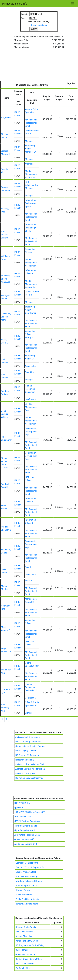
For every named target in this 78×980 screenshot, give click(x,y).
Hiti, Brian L (6, 118)
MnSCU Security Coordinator (28, 742)
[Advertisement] (39, 67)
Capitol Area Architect (26, 872)
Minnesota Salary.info (15, 4)
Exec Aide (30, 372)
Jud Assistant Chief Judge (27, 737)
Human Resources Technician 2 (31, 687)
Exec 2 (28, 567)
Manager (29, 141)
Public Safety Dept (24, 895)
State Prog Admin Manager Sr (30, 149)
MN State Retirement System (29, 881)
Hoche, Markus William (4, 235)
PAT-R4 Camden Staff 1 (25, 839)
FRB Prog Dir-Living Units (25, 826)
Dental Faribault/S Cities (27, 941)
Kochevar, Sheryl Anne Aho (6, 279)
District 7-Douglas (24, 936)
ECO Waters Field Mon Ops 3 (27, 835)
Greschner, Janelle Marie (6, 317)
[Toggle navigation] (72, 4)
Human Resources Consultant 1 (31, 389)
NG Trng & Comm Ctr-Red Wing (30, 945)
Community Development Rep (31, 432)
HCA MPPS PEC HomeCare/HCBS (30, 812)
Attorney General (23, 890)
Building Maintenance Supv (31, 407)
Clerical (28, 713)
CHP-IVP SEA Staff (23, 803)
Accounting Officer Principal (30, 334)
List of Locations (39, 25)
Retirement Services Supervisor (30, 778)
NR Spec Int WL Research (27, 755)
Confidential (31, 366)
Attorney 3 (30, 164)
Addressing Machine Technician (30, 769)
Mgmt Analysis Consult (25, 830)
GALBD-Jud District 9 (25, 954)
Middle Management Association (31, 174)
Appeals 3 (18, 808)
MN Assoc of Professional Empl (31, 123)
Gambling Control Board (27, 863)
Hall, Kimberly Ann (5, 708)
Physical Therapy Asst (26, 773)
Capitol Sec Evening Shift (25, 844)
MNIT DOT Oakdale (24, 932)
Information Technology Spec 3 (30, 228)
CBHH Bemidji (22, 950)
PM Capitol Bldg (23, 968)
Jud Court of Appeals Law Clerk (30, 764)
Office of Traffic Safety (26, 927)
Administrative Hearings (27, 876)
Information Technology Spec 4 (30, 203)
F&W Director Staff (22, 817)
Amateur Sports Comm (26, 886)
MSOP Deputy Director (26, 751)
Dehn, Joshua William (4, 414)
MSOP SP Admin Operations (27, 821)
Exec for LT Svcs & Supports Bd (30, 867)
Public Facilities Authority (27, 899)
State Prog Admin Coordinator (30, 310)
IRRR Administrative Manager (32, 185)
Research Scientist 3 (25, 760)
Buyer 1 (28, 581)
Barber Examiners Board (27, 904)
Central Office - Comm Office (29, 959)
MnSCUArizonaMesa (25, 964)
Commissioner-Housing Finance (30, 746)
